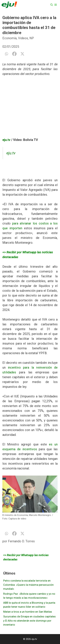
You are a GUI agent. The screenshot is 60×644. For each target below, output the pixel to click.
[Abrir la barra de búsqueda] (52, 5)
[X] (22, 54)
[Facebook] (14, 54)
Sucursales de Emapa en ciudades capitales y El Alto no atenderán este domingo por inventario (29, 621)
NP (32, 38)
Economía (10, 38)
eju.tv (6, 140)
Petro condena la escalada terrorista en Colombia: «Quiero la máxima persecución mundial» (28, 585)
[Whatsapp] (6, 54)
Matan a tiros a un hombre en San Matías (28, 612)
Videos (23, 38)
